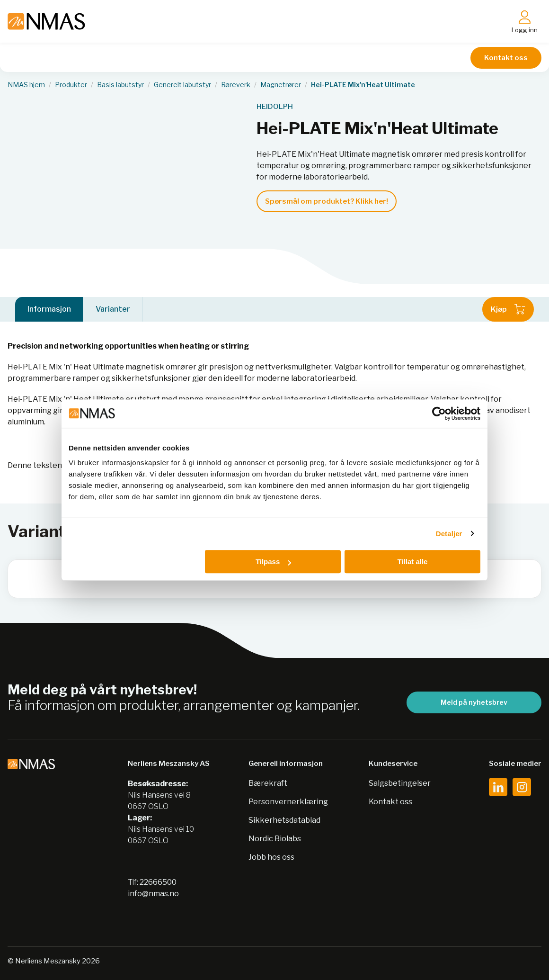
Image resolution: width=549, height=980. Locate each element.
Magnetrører (281, 85)
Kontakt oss (506, 58)
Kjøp (508, 309)
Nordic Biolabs (275, 839)
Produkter (71, 85)
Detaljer (449, 534)
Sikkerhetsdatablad (284, 820)
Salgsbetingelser (400, 783)
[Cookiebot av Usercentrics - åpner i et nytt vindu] (439, 414)
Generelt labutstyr (182, 85)
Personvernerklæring (288, 802)
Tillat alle (412, 562)
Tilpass (273, 562)
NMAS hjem (26, 85)
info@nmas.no (153, 894)
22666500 (158, 882)
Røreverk (236, 85)
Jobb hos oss (271, 857)
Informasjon (49, 309)
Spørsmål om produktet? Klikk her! (327, 201)
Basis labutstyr (120, 85)
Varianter (113, 309)
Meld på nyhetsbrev (474, 702)
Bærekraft (268, 783)
